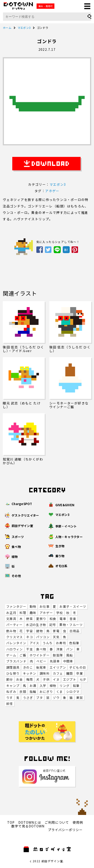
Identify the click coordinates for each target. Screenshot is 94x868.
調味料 (45, 673)
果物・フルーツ (71, 625)
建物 (39, 631)
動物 (33, 606)
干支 (30, 649)
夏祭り (41, 619)
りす (10, 698)
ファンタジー (16, 606)
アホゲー (46, 613)
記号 (53, 625)
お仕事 (45, 606)
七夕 (83, 679)
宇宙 (30, 631)
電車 (63, 619)
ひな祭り (13, 673)
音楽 (73, 619)
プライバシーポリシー (65, 830)
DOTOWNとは (30, 822)
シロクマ (73, 692)
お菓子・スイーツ (73, 606)
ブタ (39, 698)
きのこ (28, 667)
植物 (53, 686)
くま (60, 692)
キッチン (30, 673)
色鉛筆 (74, 643)
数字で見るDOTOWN (28, 826)
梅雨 (30, 679)
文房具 (11, 619)
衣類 (23, 692)
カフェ (58, 673)
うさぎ (28, 698)
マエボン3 (58, 184)
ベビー (41, 661)
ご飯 (23, 655)
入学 (43, 686)
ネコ (30, 637)
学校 (60, 613)
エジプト (70, 679)
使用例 (78, 822)
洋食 (60, 649)
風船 (70, 655)
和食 (53, 619)
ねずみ (11, 692)
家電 (56, 631)
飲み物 (11, 631)
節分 (10, 679)
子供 (46, 679)
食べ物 (41, 649)
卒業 (80, 673)
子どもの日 (78, 667)
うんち (48, 643)
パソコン (43, 637)
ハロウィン (15, 649)
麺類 (70, 673)
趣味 (33, 613)
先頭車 (55, 661)
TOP (11, 822)
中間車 (68, 661)
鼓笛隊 (58, 655)
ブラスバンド (16, 661)
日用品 (74, 631)
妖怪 (10, 704)
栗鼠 (80, 698)
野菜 (30, 619)
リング (64, 686)
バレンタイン (16, 643)
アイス (34, 643)
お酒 (33, 686)
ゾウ (56, 698)
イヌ (56, 679)
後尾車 (41, 667)
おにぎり (46, 692)
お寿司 (61, 643)
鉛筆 (76, 686)
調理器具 (13, 667)
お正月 (11, 613)
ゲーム (11, 655)
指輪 (33, 692)
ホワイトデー (40, 655)
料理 (23, 613)
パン (70, 649)
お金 (20, 679)
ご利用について (57, 822)
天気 (56, 637)
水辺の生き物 (36, 625)
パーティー (14, 625)
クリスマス (15, 637)
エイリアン (58, 667)
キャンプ (13, 686)
